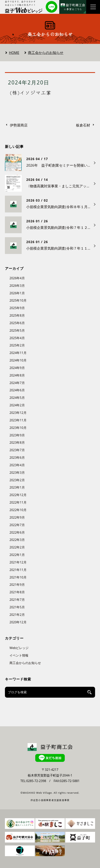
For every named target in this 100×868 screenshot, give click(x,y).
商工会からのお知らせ (46, 53)
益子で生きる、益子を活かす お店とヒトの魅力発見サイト (20, 3)
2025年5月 (17, 330)
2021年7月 (17, 600)
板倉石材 (83, 125)
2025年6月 (17, 323)
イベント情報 (19, 655)
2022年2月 (17, 547)
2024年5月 (17, 398)
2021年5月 (17, 607)
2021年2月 (17, 615)
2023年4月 (17, 465)
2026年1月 (17, 293)
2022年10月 (18, 510)
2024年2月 (17, 405)
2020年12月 (18, 622)
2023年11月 (18, 420)
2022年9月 (17, 517)
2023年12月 (18, 413)
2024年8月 (17, 375)
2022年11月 (18, 502)
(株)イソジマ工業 (31, 92)
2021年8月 (17, 592)
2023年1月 (17, 487)
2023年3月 (17, 473)
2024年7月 (17, 383)
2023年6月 (17, 458)
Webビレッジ (19, 648)
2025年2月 (17, 345)
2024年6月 (17, 390)
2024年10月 (18, 360)
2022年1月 (17, 555)
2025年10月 (18, 300)
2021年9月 (17, 585)
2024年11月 (18, 353)
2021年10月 (18, 577)
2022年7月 (17, 525)
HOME (14, 53)
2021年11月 (18, 570)
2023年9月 (17, 435)
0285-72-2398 (36, 781)
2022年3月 (17, 540)
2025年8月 (17, 315)
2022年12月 (18, 495)
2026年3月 (17, 286)
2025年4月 (17, 338)
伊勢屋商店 (19, 125)
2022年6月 (17, 532)
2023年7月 (17, 450)
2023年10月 (18, 428)
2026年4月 (17, 278)
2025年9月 (17, 308)
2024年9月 (17, 368)
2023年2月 (17, 480)
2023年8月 (17, 442)
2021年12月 (18, 562)
